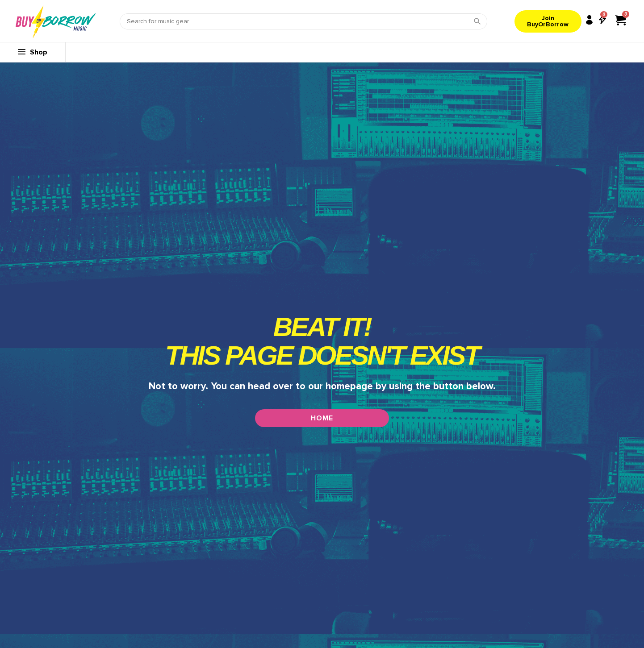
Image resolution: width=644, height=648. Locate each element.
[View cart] (620, 20)
